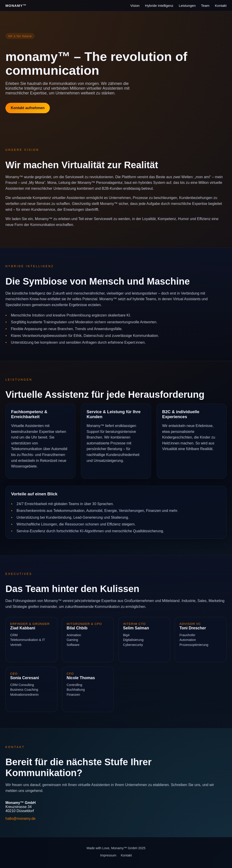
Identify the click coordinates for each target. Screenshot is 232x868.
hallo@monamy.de (20, 819)
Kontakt (221, 6)
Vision (135, 6)
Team (205, 6)
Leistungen (187, 6)
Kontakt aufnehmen (28, 108)
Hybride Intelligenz (159, 6)
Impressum (108, 855)
